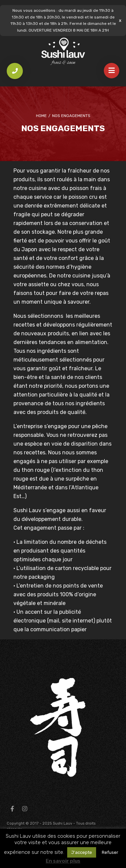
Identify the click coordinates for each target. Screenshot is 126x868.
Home (41, 116)
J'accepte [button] (82, 852)
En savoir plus (63, 861)
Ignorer (120, 20)
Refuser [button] (110, 852)
